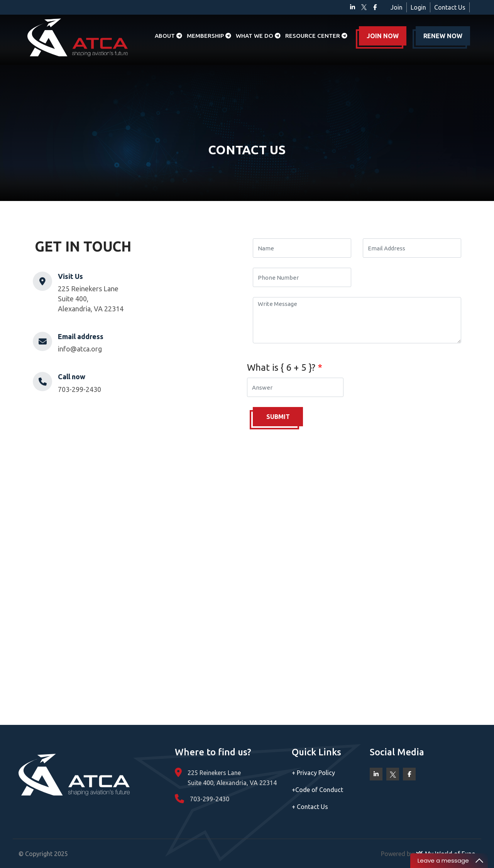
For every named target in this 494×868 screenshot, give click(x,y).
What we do (258, 36)
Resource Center (316, 36)
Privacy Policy (313, 773)
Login (418, 7)
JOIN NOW (383, 36)
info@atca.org (80, 349)
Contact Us (450, 7)
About (168, 36)
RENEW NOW (443, 36)
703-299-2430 (80, 389)
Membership (209, 36)
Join (397, 7)
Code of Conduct (317, 790)
